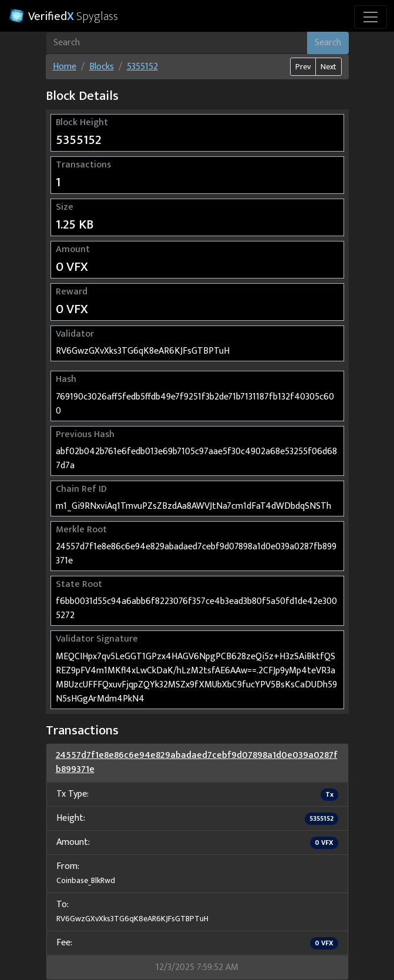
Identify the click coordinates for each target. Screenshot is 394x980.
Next (329, 67)
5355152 (142, 67)
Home (65, 67)
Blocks (102, 67)
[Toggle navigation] (371, 17)
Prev (303, 67)
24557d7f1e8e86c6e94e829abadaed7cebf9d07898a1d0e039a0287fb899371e (197, 762)
